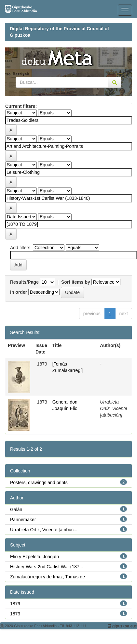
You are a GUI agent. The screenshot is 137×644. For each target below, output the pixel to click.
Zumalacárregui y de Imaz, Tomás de (48, 577)
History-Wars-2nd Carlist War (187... (47, 567)
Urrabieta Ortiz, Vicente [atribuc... (44, 530)
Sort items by (76, 282)
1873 (15, 614)
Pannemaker (23, 520)
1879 (15, 604)
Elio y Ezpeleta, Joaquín (34, 557)
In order (19, 292)
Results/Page (24, 282)
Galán (16, 509)
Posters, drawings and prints (39, 483)
